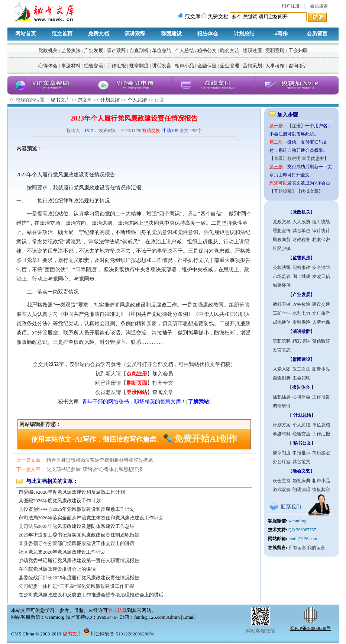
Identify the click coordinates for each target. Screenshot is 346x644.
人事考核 (275, 66)
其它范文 (301, 462)
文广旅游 (321, 313)
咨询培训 (298, 66)
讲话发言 (162, 66)
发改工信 (321, 276)
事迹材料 (71, 66)
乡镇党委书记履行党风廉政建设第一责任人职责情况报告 (79, 560)
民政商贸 (282, 240)
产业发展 (94, 50)
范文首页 (62, 34)
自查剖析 (139, 50)
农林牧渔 (301, 304)
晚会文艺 (230, 50)
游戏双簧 (282, 490)
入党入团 (282, 369)
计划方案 (282, 425)
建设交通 (321, 304)
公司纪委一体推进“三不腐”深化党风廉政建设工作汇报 (76, 586)
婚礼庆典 (301, 481)
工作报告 (321, 397)
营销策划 (252, 66)
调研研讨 (282, 406)
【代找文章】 (310, 191)
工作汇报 (116, 66)
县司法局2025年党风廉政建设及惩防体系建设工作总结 (77, 526)
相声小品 (184, 66)
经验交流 (94, 66)
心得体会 (48, 66)
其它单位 (301, 231)
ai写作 (281, 34)
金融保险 (207, 66)
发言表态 (282, 350)
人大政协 (301, 222)
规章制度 (139, 66)
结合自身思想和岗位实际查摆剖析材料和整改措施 (100, 460)
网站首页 (26, 34)
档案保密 (321, 240)
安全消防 (321, 267)
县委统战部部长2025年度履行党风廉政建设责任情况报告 (79, 578)
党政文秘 (282, 222)
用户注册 (291, 6)
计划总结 (244, 34)
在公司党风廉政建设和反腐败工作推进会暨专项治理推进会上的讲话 (91, 595)
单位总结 (162, 50)
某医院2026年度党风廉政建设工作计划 (60, 501)
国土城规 (301, 276)
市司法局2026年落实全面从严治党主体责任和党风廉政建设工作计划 (91, 518)
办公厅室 (282, 462)
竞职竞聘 (275, 50)
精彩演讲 (301, 341)
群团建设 (171, 34)
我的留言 (316, 548)
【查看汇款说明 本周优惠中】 (299, 158)
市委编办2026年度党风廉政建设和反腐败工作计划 (72, 492)
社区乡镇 (282, 249)
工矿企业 (282, 313)
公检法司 (282, 267)
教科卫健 (282, 304)
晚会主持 (282, 481)
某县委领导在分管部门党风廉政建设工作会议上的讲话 (77, 543)
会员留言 (317, 34)
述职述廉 (252, 50)
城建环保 (282, 285)
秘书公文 (207, 50)
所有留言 (297, 548)
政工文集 (301, 369)
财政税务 (301, 240)
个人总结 (184, 50)
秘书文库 (60, 100)
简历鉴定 (321, 453)
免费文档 (98, 34)
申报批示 (301, 453)
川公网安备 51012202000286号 (119, 634)
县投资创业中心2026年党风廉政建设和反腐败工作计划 (77, 509)
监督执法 (71, 50)
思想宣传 (282, 231)
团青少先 (321, 369)
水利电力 (301, 313)
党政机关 (48, 50)
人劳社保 (321, 322)
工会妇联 (298, 50)
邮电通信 (282, 322)
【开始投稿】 (283, 191)
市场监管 (282, 276)
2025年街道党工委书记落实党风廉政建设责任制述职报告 (79, 535)
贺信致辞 (321, 341)
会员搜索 (319, 6)
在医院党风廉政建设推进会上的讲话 (57, 569)
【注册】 (296, 126)
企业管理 (230, 66)
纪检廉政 (301, 267)
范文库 (85, 100)
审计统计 (321, 231)
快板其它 (321, 490)
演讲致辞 (135, 34)
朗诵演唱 (301, 490)
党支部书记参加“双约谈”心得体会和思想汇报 (95, 469)
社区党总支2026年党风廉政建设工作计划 (62, 552)
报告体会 (208, 34)
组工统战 (321, 222)
